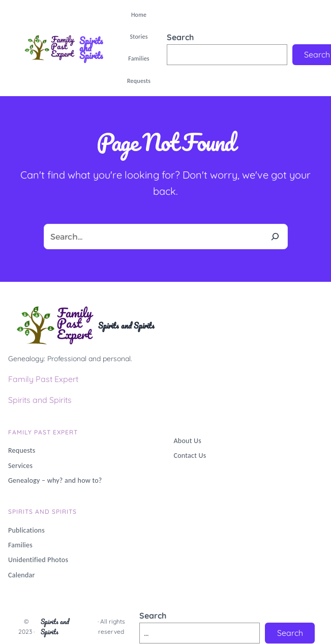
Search (180, 37)
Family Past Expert (43, 379)
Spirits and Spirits (91, 48)
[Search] (275, 237)
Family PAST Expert (43, 432)
